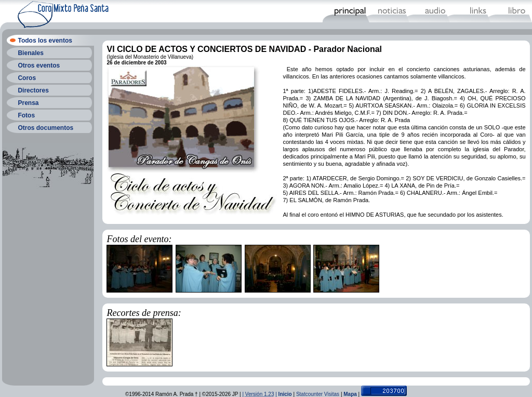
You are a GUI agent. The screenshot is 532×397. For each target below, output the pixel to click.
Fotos (26, 115)
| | (260, 394)
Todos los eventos (45, 41)
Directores (33, 90)
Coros (27, 78)
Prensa (28, 103)
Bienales (30, 53)
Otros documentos (45, 128)
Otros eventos (39, 65)
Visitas (332, 394)
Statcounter (309, 394)
